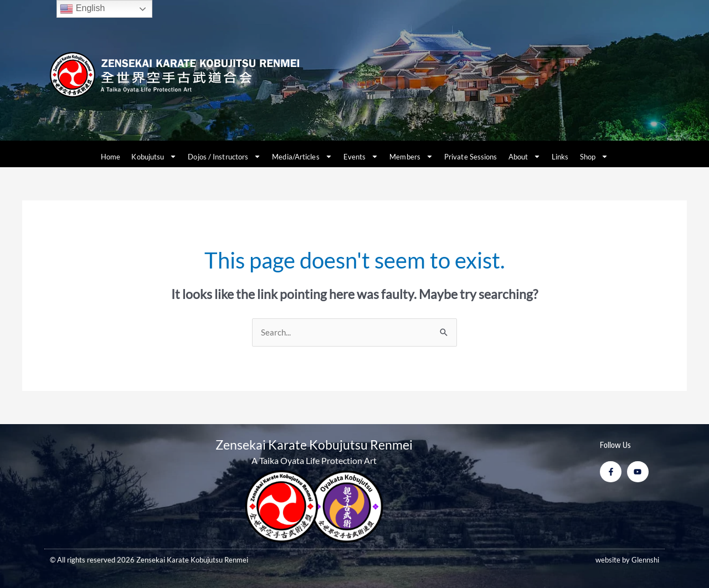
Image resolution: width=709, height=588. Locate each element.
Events (361, 156)
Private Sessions (471, 157)
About (525, 156)
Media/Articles (302, 156)
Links (560, 157)
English (82, 9)
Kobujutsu (154, 156)
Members (411, 156)
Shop (594, 156)
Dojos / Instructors (224, 156)
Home (111, 157)
